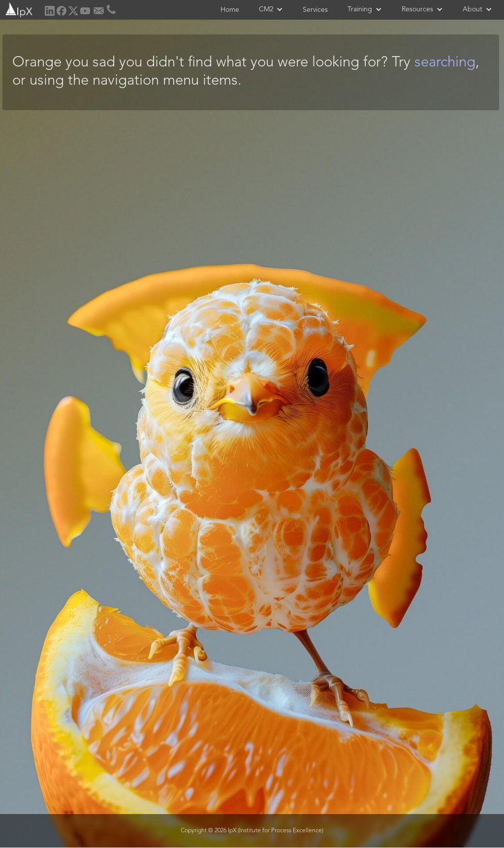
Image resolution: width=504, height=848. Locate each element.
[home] (18, 9)
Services (315, 10)
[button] (271, 9)
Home (230, 10)
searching (445, 63)
